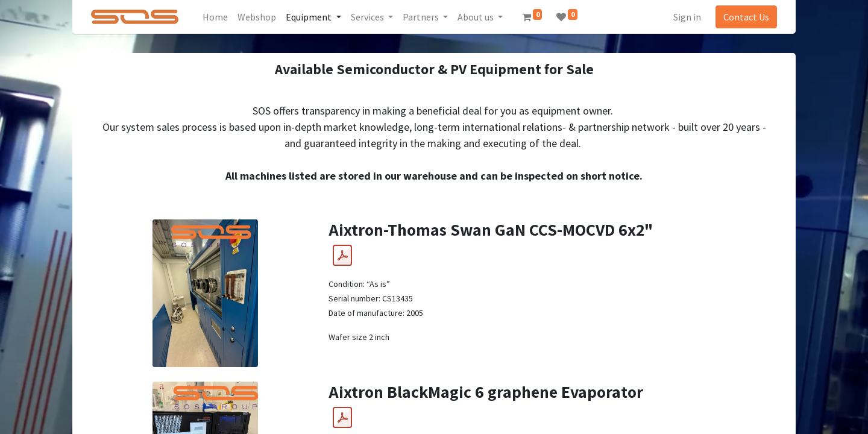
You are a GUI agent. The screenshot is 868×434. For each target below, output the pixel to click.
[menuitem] (216, 17)
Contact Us (746, 17)
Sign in (687, 17)
